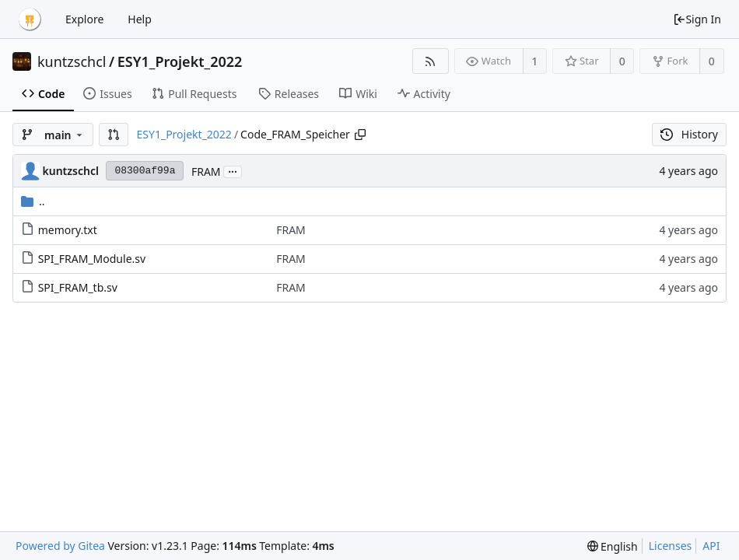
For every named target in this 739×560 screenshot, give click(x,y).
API (711, 546)
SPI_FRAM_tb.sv (78, 287)
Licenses (671, 546)
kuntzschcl (72, 61)
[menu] (613, 546)
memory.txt (68, 230)
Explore (84, 19)
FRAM (206, 171)
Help (140, 19)
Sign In (697, 19)
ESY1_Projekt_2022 (180, 61)
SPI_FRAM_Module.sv (92, 259)
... (233, 171)
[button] (114, 135)
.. (33, 201)
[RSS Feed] (431, 61)
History (689, 134)
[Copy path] (360, 135)
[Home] (30, 19)
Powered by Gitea (60, 546)
